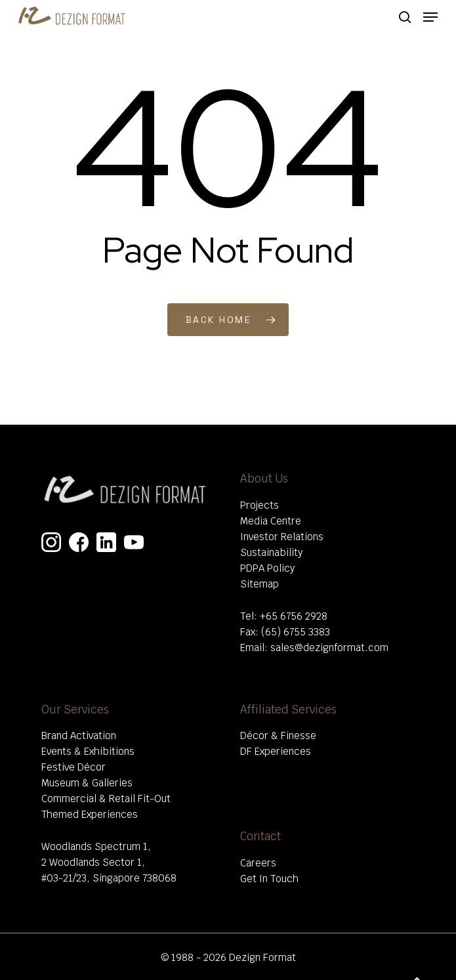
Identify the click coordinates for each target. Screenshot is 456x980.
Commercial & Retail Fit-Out (106, 799)
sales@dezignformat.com (329, 648)
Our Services (75, 710)
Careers (258, 863)
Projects (259, 505)
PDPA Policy (267, 568)
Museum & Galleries (87, 783)
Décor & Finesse (278, 735)
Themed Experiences (90, 814)
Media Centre (271, 521)
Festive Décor (73, 767)
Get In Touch (269, 879)
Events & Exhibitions (88, 751)
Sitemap (259, 584)
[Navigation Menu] (430, 17)
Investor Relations (282, 537)
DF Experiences (276, 751)
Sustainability (271, 552)
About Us (264, 479)
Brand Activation (79, 735)
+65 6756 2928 (294, 616)
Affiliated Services (288, 710)
